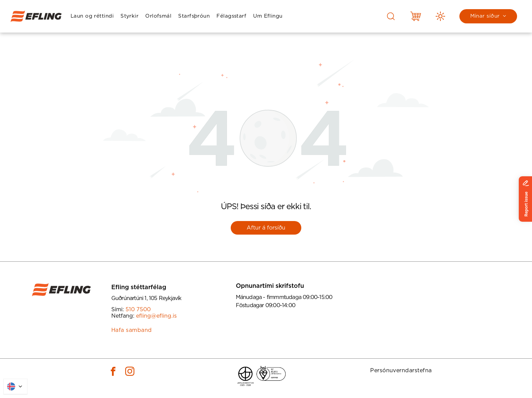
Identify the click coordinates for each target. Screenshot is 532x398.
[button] (92, 16)
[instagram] (130, 372)
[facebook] (113, 372)
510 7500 (138, 310)
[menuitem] (92, 16)
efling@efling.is (156, 316)
